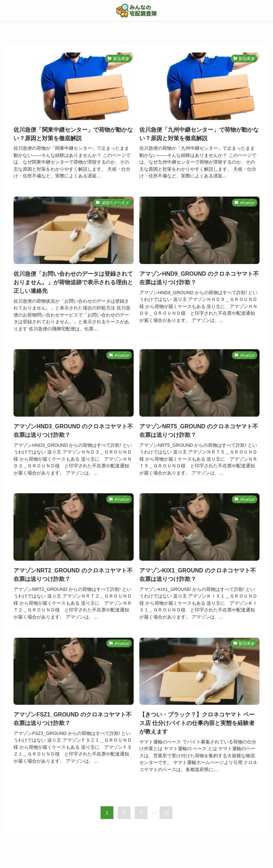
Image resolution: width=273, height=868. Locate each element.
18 (166, 813)
